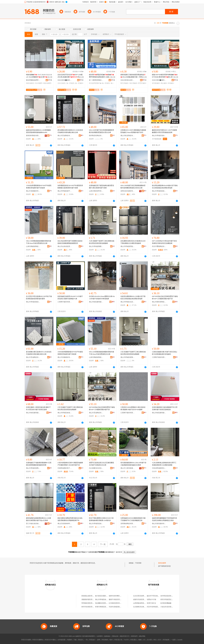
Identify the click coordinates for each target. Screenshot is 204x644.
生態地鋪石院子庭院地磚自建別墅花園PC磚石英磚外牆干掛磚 (101, 187)
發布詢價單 (162, 563)
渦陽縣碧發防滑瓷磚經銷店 (91, 599)
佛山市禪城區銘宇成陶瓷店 (65, 191)
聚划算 (81, 640)
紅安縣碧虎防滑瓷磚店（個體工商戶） (122, 603)
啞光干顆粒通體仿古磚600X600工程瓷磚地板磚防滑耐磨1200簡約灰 (101, 519)
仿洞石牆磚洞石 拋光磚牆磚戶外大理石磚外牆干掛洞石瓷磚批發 (165, 408)
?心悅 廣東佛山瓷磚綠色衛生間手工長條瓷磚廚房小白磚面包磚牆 (164, 464)
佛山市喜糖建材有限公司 (33, 191)
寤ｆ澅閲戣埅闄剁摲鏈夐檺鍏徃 (96, 80)
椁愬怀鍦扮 (142, 83)
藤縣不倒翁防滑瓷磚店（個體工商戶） (122, 599)
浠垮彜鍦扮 (156, 83)
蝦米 (111, 640)
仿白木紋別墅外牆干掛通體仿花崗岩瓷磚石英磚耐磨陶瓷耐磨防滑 (70, 242)
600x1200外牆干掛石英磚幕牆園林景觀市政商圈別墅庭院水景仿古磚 (101, 131)
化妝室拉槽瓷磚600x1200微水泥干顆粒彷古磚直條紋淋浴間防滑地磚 (133, 298)
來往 (155, 640)
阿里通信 (133, 640)
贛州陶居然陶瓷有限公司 (96, 136)
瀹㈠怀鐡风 (71, 83)
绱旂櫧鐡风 (30, 83)
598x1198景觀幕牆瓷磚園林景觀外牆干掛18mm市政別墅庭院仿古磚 (39, 242)
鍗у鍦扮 (164, 83)
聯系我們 (134, 636)
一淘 (86, 640)
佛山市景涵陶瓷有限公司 (65, 136)
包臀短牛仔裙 (151, 599)
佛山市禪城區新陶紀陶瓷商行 (128, 357)
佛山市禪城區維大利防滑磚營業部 (107, 599)
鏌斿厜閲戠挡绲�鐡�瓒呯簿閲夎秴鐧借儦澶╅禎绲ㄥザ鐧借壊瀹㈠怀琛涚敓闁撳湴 (101, 76)
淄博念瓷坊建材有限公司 (128, 191)
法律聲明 (100, 636)
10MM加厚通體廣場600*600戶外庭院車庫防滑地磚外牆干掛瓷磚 (70, 353)
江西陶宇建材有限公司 (65, 302)
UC (144, 640)
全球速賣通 (61, 640)
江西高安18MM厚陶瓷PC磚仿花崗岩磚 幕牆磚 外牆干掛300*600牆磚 (133, 408)
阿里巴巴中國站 (50, 640)
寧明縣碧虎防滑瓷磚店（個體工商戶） (95, 603)
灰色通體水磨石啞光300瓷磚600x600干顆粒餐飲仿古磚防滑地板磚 (133, 242)
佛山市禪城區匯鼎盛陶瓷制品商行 (33, 302)
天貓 (75, 640)
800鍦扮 (171, 83)
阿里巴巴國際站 (38, 640)
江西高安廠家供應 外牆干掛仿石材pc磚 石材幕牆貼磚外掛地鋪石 (165, 353)
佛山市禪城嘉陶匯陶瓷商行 (96, 246)
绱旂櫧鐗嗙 (47, 83)
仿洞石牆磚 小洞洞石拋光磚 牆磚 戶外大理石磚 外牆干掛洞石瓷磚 (38, 408)
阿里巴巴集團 (26, 640)
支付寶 (149, 640)
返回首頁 (119, 552)
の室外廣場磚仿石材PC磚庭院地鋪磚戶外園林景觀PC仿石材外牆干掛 (70, 464)
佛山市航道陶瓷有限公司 (128, 136)
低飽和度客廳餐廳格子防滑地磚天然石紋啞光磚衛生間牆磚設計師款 (164, 519)
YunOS (126, 640)
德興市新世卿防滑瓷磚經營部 (119, 596)
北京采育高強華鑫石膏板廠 (142, 596)
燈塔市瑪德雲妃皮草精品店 (170, 599)
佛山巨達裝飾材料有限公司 (65, 524)
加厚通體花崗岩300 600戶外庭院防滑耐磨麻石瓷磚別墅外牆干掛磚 (70, 187)
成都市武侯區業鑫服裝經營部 (143, 599)
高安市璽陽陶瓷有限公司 (159, 246)
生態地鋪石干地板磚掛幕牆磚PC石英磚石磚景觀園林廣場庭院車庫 (39, 464)
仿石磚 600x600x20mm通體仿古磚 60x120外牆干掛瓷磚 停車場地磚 (102, 298)
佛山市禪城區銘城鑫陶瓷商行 (65, 413)
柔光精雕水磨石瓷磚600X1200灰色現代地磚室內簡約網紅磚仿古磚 (70, 131)
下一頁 (103, 544)
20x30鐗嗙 (39, 83)
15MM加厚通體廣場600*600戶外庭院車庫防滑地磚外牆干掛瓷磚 (39, 187)
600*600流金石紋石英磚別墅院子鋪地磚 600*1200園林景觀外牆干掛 (165, 298)
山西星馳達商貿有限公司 (142, 603)
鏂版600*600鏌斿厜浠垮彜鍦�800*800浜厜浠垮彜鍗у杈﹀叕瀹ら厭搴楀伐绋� (165, 76)
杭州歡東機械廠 (166, 603)
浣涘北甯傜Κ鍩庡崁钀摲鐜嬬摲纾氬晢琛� (128, 80)
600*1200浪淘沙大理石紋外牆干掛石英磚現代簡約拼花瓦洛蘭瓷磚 (164, 242)
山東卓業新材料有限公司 (96, 191)
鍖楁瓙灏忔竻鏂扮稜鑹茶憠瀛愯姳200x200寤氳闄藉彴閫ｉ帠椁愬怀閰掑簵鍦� (133, 76)
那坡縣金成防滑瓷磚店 (89, 596)
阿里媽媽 (105, 640)
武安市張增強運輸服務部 (155, 607)
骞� (50, 80)
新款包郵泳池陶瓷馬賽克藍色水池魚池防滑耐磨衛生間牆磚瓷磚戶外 (70, 519)
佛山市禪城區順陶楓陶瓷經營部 (33, 468)
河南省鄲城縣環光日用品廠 (159, 468)
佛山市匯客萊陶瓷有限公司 (159, 302)
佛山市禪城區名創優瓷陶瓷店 (128, 302)
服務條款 (107, 636)
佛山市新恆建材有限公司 (159, 524)
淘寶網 (69, 640)
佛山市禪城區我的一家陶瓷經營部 (159, 136)
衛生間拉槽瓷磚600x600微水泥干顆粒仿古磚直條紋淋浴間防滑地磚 (165, 187)
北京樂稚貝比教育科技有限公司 (144, 607)
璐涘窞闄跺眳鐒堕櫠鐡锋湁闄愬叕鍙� (33, 80)
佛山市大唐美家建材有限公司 (128, 468)
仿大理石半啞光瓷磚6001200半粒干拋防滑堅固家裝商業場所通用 (39, 298)
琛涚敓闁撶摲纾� (95, 83)
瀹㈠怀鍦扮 (79, 83)
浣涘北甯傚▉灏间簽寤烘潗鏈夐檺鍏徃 (65, 80)
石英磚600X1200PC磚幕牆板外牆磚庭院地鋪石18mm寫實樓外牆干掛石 (133, 131)
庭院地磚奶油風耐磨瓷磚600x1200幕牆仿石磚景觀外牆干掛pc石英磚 (39, 519)
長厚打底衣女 (151, 603)
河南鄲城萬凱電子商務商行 (65, 468)
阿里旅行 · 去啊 (95, 640)
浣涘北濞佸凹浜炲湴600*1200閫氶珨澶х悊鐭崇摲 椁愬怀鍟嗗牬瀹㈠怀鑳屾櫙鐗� (70, 76)
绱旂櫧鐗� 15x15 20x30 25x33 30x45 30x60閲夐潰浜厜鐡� (39, 76)
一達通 (173, 640)
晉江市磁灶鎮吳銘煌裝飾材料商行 (33, 524)
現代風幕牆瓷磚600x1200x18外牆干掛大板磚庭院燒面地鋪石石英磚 (133, 464)
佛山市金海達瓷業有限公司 (65, 246)
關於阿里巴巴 (125, 636)
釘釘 (160, 640)
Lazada (180, 640)
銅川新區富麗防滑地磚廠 (104, 596)
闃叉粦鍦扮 (125, 83)
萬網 (140, 640)
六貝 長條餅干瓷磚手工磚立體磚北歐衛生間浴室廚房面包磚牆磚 (102, 242)
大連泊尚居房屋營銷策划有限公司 (172, 607)
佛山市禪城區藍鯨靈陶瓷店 (159, 191)
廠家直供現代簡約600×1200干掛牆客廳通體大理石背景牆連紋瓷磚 (165, 131)
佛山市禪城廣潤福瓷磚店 (128, 246)
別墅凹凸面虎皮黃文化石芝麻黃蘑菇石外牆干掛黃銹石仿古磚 (101, 464)
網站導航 (142, 636)
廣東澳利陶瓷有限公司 (33, 136)
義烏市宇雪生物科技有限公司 (157, 596)
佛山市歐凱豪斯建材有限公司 (96, 302)
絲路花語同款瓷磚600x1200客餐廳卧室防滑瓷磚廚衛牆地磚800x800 (39, 131)
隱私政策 (115, 636)
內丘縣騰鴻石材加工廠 (96, 468)
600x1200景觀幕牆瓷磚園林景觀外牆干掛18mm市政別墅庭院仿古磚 (101, 353)
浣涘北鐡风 (62, 83)
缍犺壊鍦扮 (133, 83)
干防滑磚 (138, 563)
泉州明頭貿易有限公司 (168, 596)
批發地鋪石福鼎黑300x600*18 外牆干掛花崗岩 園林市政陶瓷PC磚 (70, 298)
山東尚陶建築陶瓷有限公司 (33, 246)
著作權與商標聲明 (88, 636)
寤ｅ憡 (50, 77)
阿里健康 (166, 640)
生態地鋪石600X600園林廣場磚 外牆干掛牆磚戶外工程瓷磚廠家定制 (133, 519)
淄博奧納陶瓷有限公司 (128, 524)
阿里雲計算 (118, 640)
